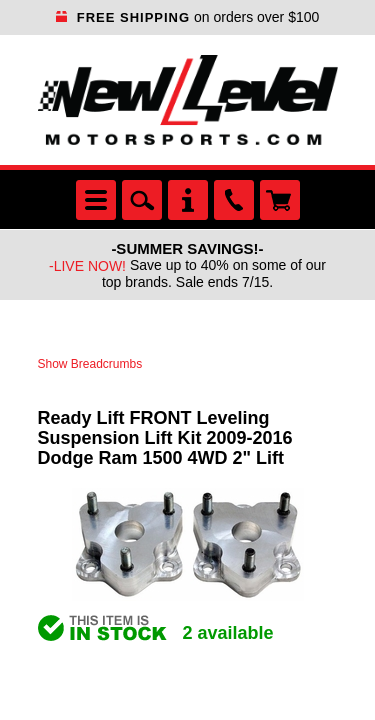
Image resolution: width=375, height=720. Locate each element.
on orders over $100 (188, 17)
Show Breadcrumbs (90, 364)
